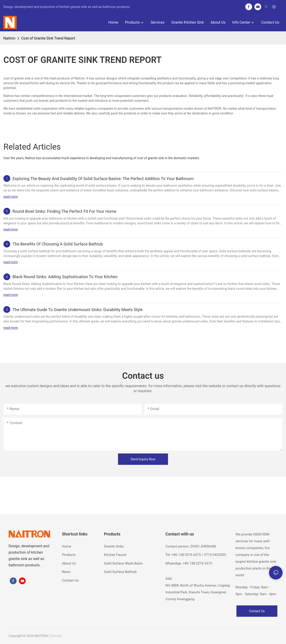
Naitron (9, 38)
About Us (69, 563)
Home (67, 546)
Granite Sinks (114, 546)
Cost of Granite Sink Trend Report (48, 38)
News (66, 572)
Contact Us (70, 580)
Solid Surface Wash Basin (123, 563)
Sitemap (56, 636)
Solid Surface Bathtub (120, 572)
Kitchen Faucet (115, 555)
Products (69, 555)
